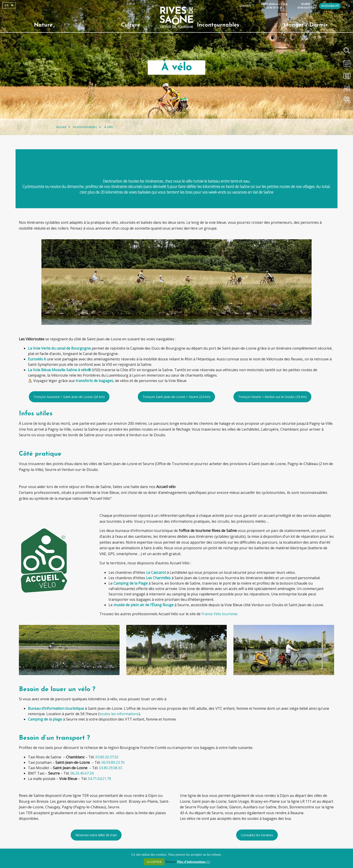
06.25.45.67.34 (82, 773)
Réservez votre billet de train (96, 835)
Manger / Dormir (305, 25)
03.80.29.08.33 (111, 768)
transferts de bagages (94, 381)
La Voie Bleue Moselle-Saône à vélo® (59, 370)
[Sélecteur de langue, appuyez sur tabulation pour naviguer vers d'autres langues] (9, 5)
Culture (131, 25)
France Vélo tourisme (219, 614)
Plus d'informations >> (194, 862)
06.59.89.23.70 (113, 762)
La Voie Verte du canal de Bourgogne (59, 348)
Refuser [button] (171, 862)
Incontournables (218, 25)
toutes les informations (119, 714)
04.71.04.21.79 (100, 779)
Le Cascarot (156, 572)
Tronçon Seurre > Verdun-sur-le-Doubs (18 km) (272, 397)
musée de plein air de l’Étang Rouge (144, 605)
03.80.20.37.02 (107, 757)
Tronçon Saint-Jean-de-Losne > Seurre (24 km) (176, 397)
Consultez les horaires (257, 835)
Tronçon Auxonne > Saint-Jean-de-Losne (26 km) (69, 397)
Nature (43, 25)
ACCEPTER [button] (154, 862)
